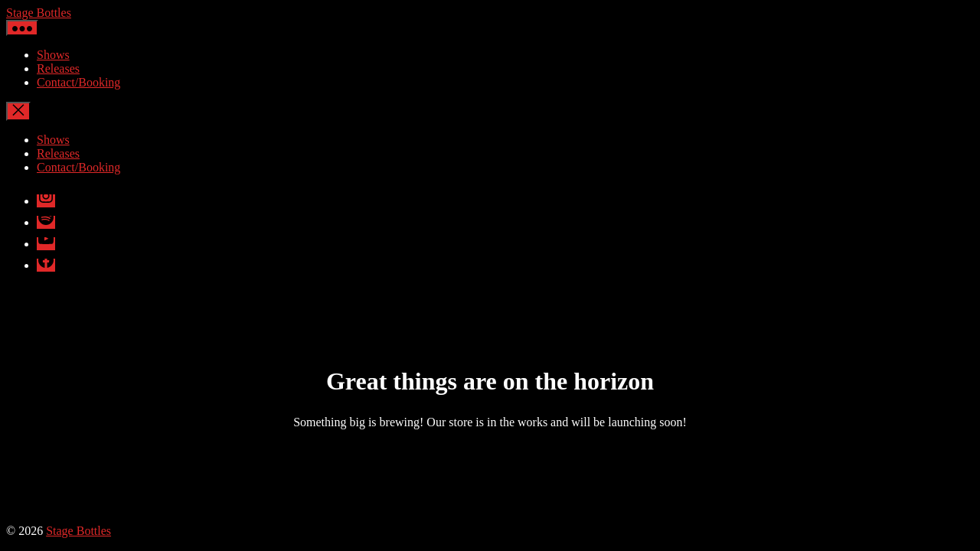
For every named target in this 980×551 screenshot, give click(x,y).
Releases (58, 68)
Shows (53, 55)
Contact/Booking (78, 82)
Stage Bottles (39, 13)
